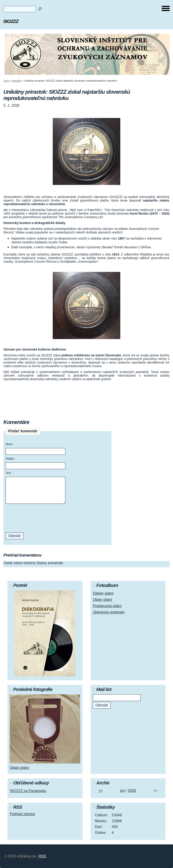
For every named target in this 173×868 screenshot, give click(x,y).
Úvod (6, 81)
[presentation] (36, 518)
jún (122, 791)
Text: (8, 473)
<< (101, 791)
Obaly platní (102, 600)
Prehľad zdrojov (22, 814)
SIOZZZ (11, 21)
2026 (132, 791)
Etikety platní (103, 593)
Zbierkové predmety (109, 612)
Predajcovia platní (107, 606)
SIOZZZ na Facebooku (28, 791)
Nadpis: (10, 459)
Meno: (9, 444)
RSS (42, 856)
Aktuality (17, 81)
